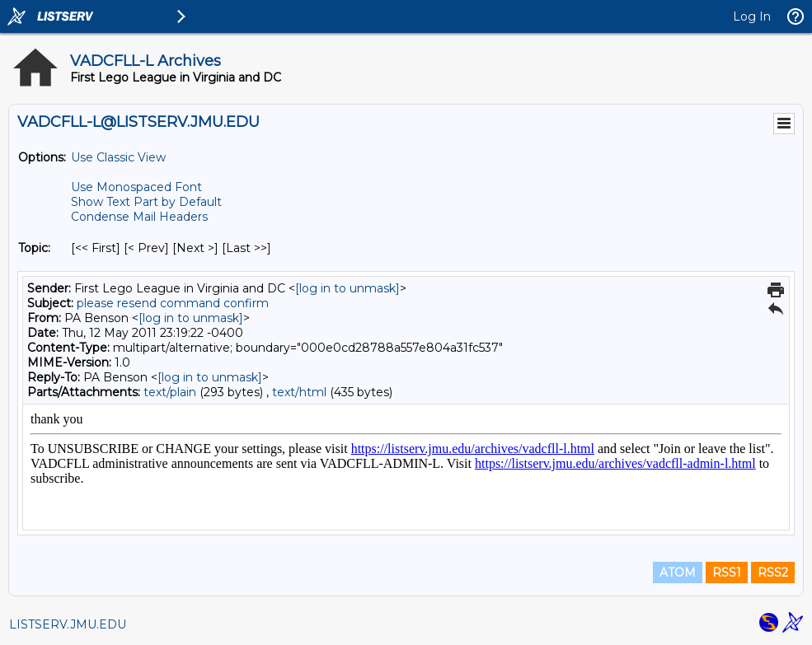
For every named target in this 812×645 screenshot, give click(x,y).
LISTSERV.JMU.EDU (68, 624)
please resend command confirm (173, 303)
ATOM (678, 573)
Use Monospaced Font (136, 187)
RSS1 (727, 573)
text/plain (170, 392)
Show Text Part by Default (146, 202)
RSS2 (773, 573)
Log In (752, 16)
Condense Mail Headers (139, 217)
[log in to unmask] (347, 288)
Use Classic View (118, 157)
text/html (299, 392)
